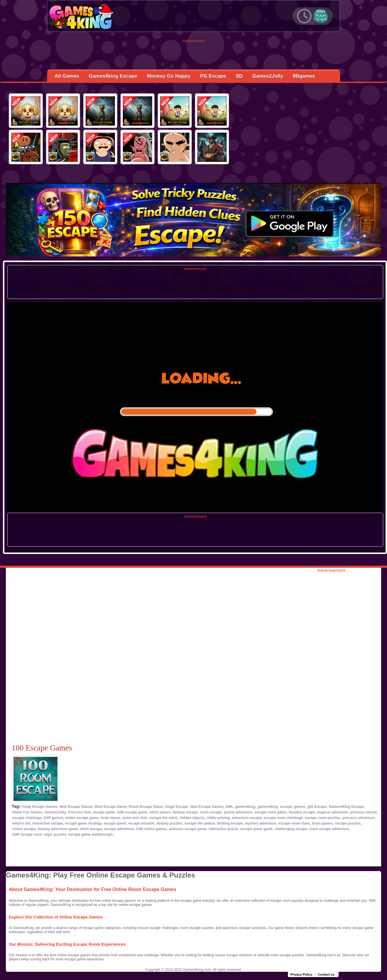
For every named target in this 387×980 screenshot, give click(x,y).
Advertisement (194, 41)
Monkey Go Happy (169, 76)
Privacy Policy (301, 974)
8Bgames (304, 76)
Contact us (326, 974)
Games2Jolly (268, 76)
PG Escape (213, 76)
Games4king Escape (113, 76)
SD (239, 76)
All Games (67, 76)
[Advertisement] (194, 56)
